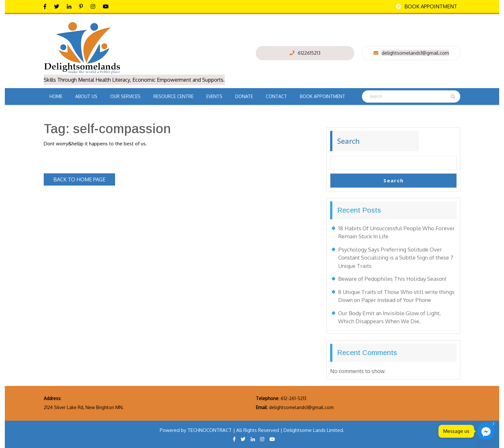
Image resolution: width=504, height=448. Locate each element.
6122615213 (309, 53)
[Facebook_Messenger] (486, 431)
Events (214, 96)
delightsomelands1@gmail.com (415, 53)
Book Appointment (427, 6)
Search (348, 141)
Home (56, 96)
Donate (244, 96)
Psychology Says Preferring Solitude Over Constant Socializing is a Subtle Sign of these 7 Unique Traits (396, 258)
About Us (86, 96)
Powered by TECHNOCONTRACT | (198, 430)
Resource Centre (173, 96)
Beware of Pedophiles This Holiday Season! (392, 279)
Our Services (125, 96)
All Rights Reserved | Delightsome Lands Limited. (290, 430)
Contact (276, 96)
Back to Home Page (84, 178)
